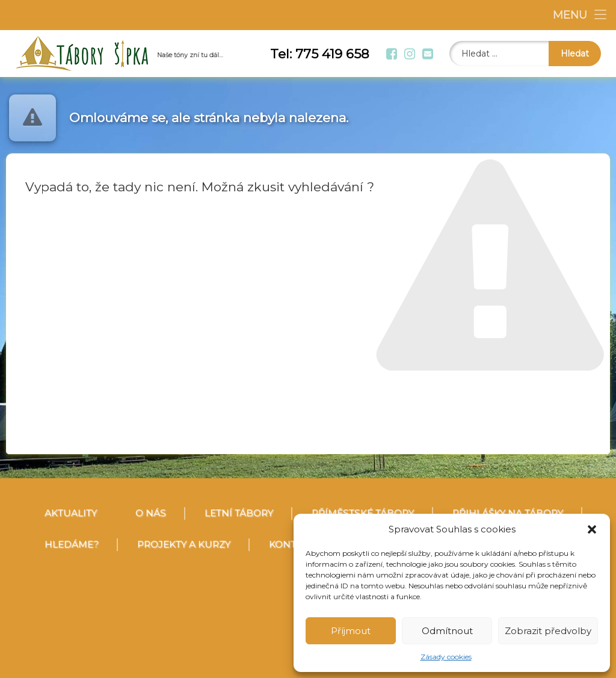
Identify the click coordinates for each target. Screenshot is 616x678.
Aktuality (71, 513)
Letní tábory (239, 513)
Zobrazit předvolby (548, 631)
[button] (592, 529)
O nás (151, 513)
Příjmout (351, 631)
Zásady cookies (446, 657)
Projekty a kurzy (184, 544)
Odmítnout (447, 631)
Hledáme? (72, 544)
